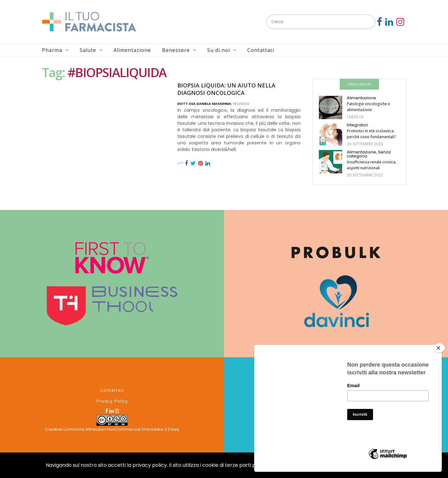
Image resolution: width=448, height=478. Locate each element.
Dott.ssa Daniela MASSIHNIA (204, 104)
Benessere (176, 50)
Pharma (52, 50)
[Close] (439, 348)
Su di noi (219, 50)
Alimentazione (132, 50)
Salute (88, 50)
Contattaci (261, 50)
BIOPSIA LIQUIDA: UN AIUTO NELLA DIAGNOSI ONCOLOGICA (226, 89)
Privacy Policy (112, 401)
